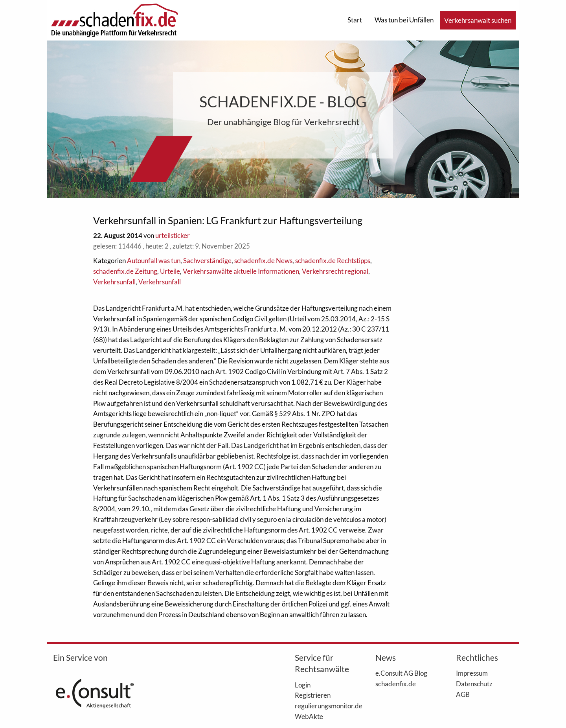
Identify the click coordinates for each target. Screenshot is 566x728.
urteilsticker (173, 235)
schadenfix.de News (263, 261)
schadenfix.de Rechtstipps (333, 261)
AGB (463, 694)
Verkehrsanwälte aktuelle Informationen (241, 271)
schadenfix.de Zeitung (125, 271)
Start (355, 20)
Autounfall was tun (154, 261)
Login (303, 685)
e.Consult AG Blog (401, 673)
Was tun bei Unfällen (404, 20)
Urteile (170, 271)
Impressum (472, 673)
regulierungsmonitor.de (323, 706)
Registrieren (313, 695)
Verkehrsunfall (114, 282)
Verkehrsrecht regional (335, 271)
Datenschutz (474, 684)
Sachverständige (207, 261)
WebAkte (309, 716)
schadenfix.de (396, 684)
